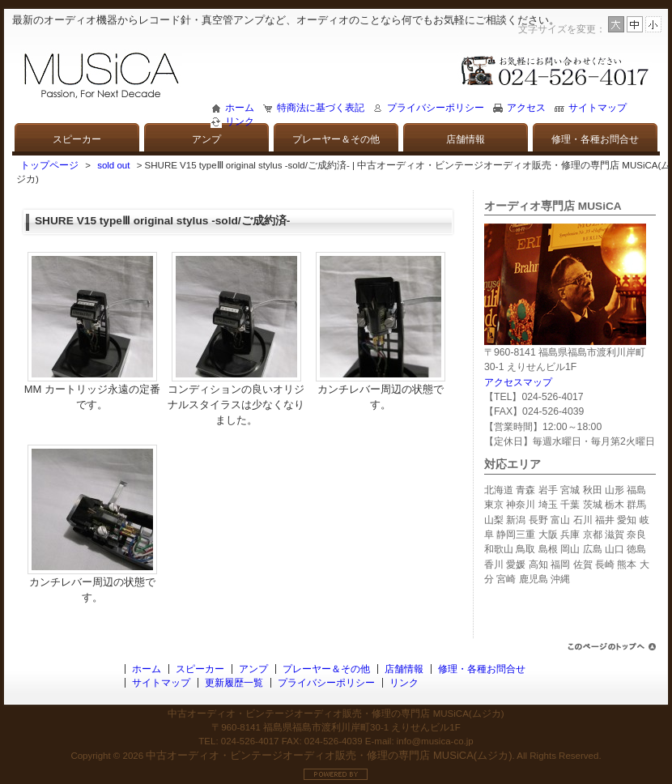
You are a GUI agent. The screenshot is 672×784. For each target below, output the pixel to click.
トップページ (49, 165)
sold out (113, 165)
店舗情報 (466, 139)
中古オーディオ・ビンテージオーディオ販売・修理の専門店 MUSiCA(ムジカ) (329, 755)
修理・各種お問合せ (595, 139)
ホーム (240, 108)
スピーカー (77, 139)
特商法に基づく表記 (321, 108)
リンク (240, 121)
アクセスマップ (518, 382)
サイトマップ (598, 108)
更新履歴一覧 (234, 683)
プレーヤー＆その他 (336, 139)
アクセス (526, 108)
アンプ (206, 139)
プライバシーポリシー (436, 108)
